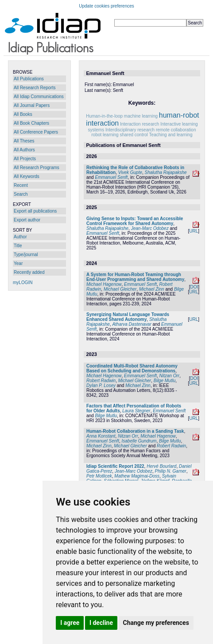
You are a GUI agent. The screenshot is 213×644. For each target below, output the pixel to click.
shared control (134, 135)
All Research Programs (37, 168)
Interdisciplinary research (130, 130)
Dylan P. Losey (101, 385)
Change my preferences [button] (156, 623)
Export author (27, 220)
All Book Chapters (31, 123)
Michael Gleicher (120, 289)
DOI (194, 287)
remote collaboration (176, 130)
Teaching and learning (171, 135)
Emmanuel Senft (111, 177)
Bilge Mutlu (165, 381)
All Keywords (27, 176)
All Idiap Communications (39, 97)
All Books (23, 114)
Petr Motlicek (99, 476)
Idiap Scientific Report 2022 (115, 466)
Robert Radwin (101, 381)
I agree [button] (70, 623)
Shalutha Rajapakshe (166, 172)
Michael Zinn (152, 289)
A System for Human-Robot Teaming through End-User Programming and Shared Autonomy (135, 277)
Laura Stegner (136, 411)
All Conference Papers (36, 132)
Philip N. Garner (171, 471)
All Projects (25, 159)
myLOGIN (23, 282)
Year (18, 263)
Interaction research (139, 124)
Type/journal (26, 255)
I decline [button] (101, 623)
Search (21, 194)
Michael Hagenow (104, 284)
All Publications (29, 79)
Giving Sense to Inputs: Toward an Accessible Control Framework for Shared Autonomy (135, 221)
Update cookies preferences (106, 6)
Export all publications (35, 211)
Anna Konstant (101, 436)
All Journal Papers (32, 105)
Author (20, 237)
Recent (21, 185)
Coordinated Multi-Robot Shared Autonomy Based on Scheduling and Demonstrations (132, 368)
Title (18, 246)
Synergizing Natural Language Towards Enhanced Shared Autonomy (128, 317)
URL (194, 231)
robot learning (105, 135)
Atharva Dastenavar (132, 324)
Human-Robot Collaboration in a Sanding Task (135, 431)
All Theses (24, 141)
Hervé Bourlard (161, 466)
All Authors (24, 150)
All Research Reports (35, 88)
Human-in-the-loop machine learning (122, 116)
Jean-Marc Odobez (150, 228)
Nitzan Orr (170, 376)
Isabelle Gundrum (139, 441)
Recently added (29, 272)
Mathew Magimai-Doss (137, 476)
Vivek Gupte (130, 172)
